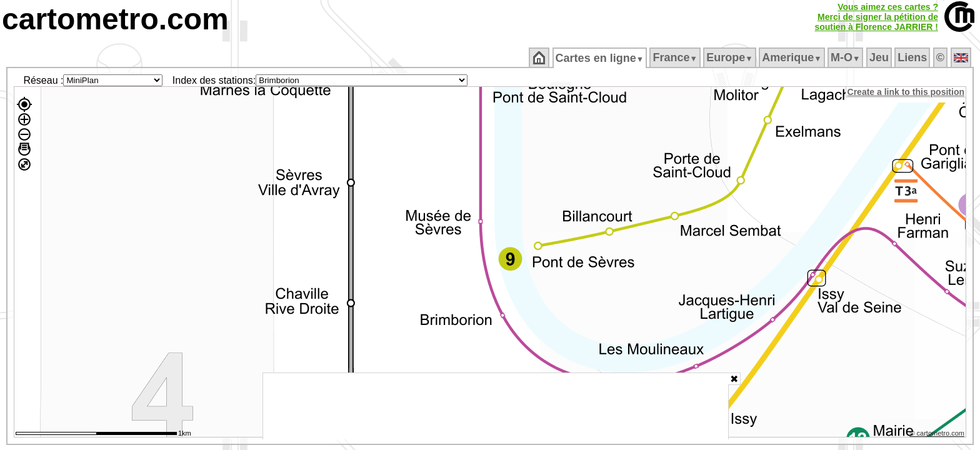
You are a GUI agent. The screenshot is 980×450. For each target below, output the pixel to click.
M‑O (847, 57)
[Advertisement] (496, 406)
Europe (731, 57)
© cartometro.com (938, 435)
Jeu (880, 57)
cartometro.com (115, 19)
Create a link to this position (907, 92)
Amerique (793, 57)
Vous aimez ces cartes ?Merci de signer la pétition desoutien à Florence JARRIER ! (876, 17)
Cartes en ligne (600, 58)
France (676, 57)
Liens (913, 57)
